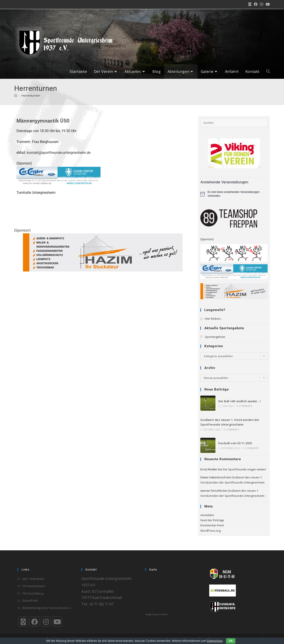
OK (231, 641)
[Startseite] (16, 99)
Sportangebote (215, 340)
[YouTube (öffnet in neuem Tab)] (267, 4)
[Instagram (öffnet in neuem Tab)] (262, 4)
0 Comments (245, 410)
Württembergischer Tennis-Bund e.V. (47, 608)
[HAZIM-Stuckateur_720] (103, 256)
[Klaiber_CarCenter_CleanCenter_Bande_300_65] (58, 179)
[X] (23, 621)
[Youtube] (57, 621)
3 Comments (231, 433)
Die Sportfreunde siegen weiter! (245, 473)
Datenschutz (215, 641)
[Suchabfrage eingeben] (234, 126)
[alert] (234, 197)
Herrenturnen (31, 99)
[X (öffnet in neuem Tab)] (250, 4)
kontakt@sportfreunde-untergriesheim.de (59, 156)
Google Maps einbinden (157, 614)
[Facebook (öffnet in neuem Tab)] (256, 4)
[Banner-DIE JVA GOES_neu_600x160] (234, 256)
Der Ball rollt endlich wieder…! (240, 404)
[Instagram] (46, 621)
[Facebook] (35, 621)
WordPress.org (210, 534)
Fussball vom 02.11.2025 (235, 447)
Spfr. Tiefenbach (33, 579)
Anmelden (207, 518)
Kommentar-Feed (212, 529)
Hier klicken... (214, 322)
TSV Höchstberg (33, 593)
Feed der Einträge (212, 523)
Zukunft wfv (30, 600)
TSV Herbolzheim (34, 586)
